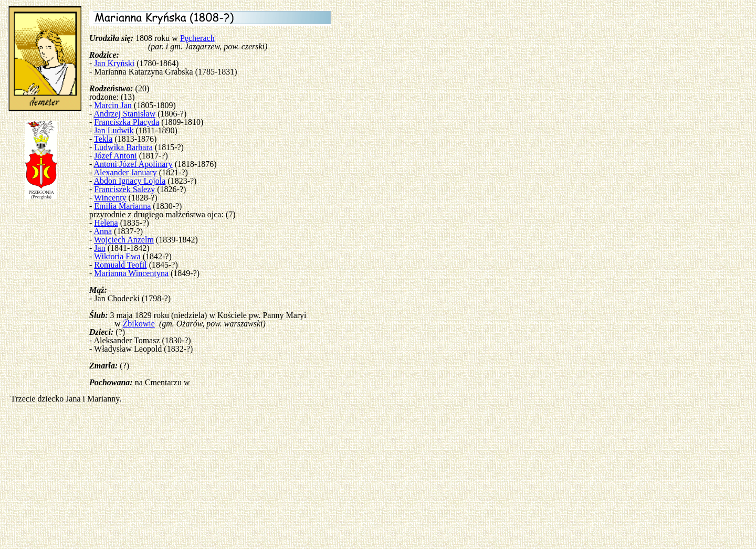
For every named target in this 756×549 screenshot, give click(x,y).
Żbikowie (139, 324)
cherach (202, 38)
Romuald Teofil (120, 265)
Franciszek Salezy (124, 189)
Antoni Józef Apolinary (133, 164)
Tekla (103, 139)
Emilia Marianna (122, 206)
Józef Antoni (115, 156)
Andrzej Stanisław (124, 114)
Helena (106, 223)
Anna (103, 231)
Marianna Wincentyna (131, 273)
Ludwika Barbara (123, 147)
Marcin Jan (113, 105)
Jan (99, 248)
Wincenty (110, 198)
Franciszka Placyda (127, 122)
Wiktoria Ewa (117, 256)
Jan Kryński (114, 63)
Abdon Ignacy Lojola (129, 181)
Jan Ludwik (114, 130)
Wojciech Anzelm (124, 240)
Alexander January (125, 172)
